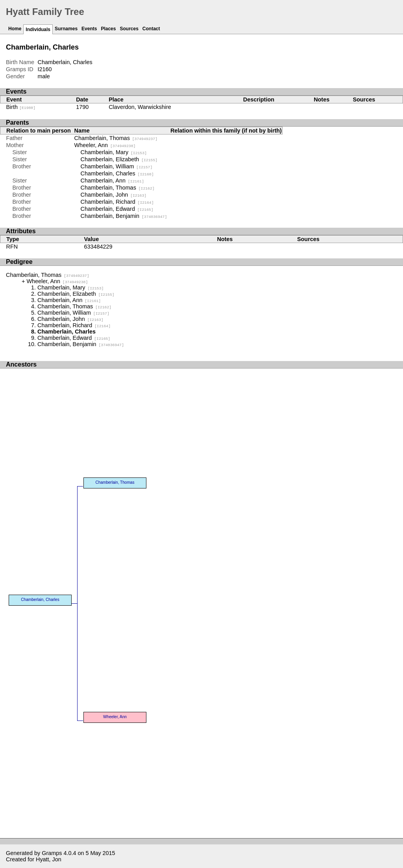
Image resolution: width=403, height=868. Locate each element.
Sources (129, 29)
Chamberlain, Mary (114, 152)
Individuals (38, 29)
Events (89, 29)
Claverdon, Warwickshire (140, 107)
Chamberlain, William (117, 166)
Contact (151, 29)
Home (15, 29)
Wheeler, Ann (105, 145)
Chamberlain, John (114, 195)
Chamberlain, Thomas (116, 138)
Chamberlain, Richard (117, 202)
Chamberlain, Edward (117, 209)
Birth (21, 107)
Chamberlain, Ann (112, 181)
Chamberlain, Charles (117, 173)
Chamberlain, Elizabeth (119, 159)
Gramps (52, 853)
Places (108, 29)
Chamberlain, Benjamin (124, 216)
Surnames (66, 29)
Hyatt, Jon (49, 859)
